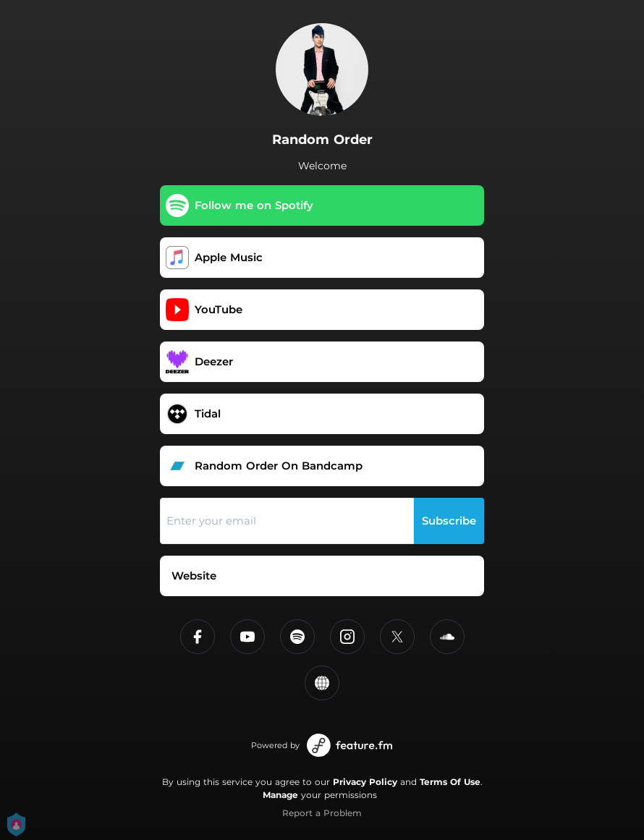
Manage (280, 795)
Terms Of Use (450, 782)
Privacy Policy (365, 782)
